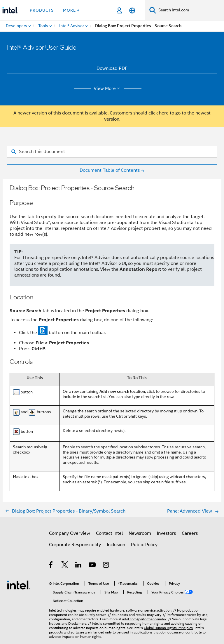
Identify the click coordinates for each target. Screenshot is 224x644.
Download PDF (112, 68)
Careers (190, 533)
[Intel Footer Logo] (19, 585)
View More (108, 88)
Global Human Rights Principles (168, 628)
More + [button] (71, 10)
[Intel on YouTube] (93, 566)
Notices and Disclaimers (68, 623)
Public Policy (144, 545)
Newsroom (140, 533)
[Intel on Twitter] (65, 566)
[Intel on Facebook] (51, 566)
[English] (132, 10)
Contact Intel (109, 533)
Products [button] (42, 10)
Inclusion (116, 545)
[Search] (153, 10)
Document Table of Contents (110, 170)
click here (159, 113)
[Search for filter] (112, 152)
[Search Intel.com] (190, 10)
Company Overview (70, 533)
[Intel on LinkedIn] (79, 566)
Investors (166, 533)
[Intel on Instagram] (106, 566)
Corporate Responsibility (75, 545)
